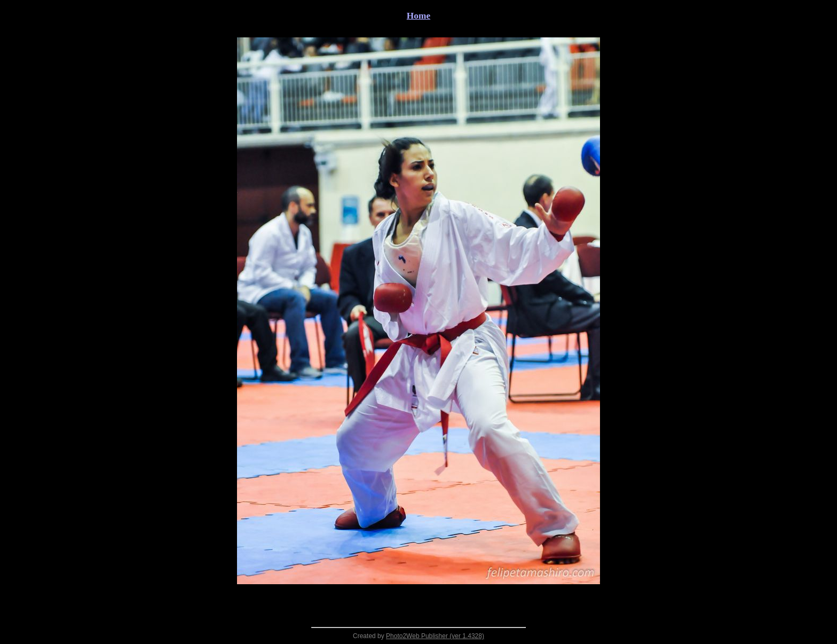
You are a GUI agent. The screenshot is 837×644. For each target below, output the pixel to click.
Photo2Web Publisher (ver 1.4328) (435, 636)
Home (418, 16)
